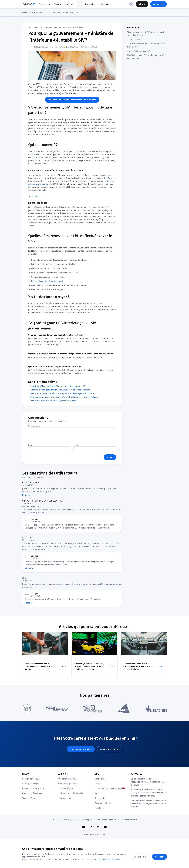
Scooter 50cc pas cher (32, 798)
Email (76, 445)
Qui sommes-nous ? (67, 779)
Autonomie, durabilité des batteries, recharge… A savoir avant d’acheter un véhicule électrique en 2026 (148, 793)
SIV (36, 154)
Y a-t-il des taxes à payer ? (139, 51)
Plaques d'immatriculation (34, 788)
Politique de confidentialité (71, 793)
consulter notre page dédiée (109, 859)
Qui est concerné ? (135, 39)
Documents (100, 798)
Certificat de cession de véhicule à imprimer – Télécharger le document (62, 393)
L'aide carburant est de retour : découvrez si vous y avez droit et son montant (147, 782)
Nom (30, 445)
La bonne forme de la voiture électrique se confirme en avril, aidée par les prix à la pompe (148, 804)
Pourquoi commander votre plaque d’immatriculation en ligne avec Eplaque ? (65, 397)
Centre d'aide (101, 779)
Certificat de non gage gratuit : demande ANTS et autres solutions (60, 390)
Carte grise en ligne (31, 784)
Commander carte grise (81, 749)
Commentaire (34, 426)
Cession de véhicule (31, 779)
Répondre (27, 495)
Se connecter (100, 808)
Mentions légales (66, 788)
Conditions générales (68, 784)
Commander (159, 4)
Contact (98, 784)
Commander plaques (110, 749)
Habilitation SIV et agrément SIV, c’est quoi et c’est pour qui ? (57, 386)
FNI (54, 119)
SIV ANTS (35, 196)
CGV (103, 834)
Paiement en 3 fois (103, 803)
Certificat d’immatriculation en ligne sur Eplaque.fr (53, 401)
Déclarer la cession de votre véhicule (47, 281)
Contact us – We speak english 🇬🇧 (110, 788)
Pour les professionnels (33, 793)
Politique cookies (66, 798)
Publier (110, 457)
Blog (97, 793)
